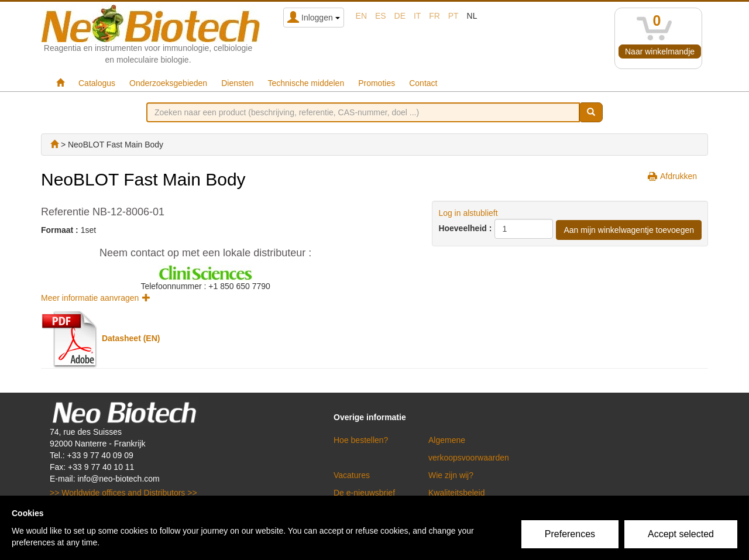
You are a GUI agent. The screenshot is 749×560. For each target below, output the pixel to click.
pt (453, 16)
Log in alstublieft (468, 213)
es (381, 16)
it (417, 16)
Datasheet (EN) (131, 338)
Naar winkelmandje (660, 51)
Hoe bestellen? (361, 440)
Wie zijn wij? (451, 475)
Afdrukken (678, 176)
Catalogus (97, 83)
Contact (423, 83)
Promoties (377, 83)
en (361, 16)
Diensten (237, 83)
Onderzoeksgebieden (168, 83)
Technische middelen (306, 83)
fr (434, 16)
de (400, 16)
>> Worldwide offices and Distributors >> (123, 493)
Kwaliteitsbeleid (457, 493)
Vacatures (352, 475)
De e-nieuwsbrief (364, 493)
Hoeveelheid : (465, 228)
